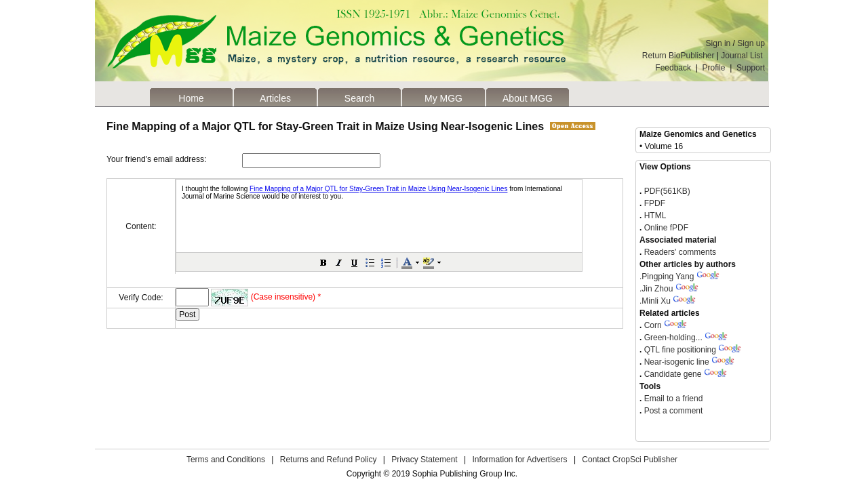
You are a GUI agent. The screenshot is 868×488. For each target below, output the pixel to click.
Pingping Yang (667, 277)
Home (191, 98)
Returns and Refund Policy (329, 460)
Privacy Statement (424, 460)
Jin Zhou (656, 289)
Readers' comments (679, 252)
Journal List (743, 56)
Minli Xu (655, 301)
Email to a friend (672, 399)
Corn (653, 325)
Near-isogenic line (677, 362)
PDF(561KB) (667, 191)
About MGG (528, 98)
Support (751, 68)
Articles (275, 98)
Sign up (751, 43)
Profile (714, 68)
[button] (323, 262)
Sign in (718, 43)
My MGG (443, 98)
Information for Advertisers (519, 460)
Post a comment (672, 411)
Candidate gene (673, 374)
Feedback (673, 68)
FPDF (653, 203)
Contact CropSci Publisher (630, 460)
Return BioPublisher (678, 56)
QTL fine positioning (680, 350)
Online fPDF (665, 228)
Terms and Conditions (226, 460)
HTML (654, 216)
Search (359, 98)
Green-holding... (673, 338)
